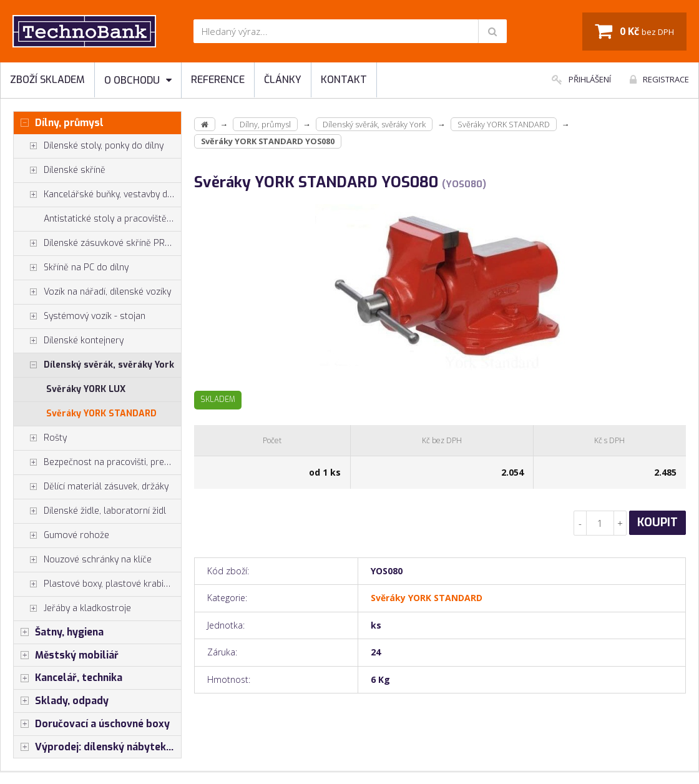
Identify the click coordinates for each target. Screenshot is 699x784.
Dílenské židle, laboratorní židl (90, 511)
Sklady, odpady (61, 701)
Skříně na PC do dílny (71, 268)
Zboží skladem (47, 80)
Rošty (40, 438)
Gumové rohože (61, 536)
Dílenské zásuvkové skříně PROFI (96, 243)
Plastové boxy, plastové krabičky (95, 584)
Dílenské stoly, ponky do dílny (89, 146)
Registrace (659, 79)
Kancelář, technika (68, 678)
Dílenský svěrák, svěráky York (94, 365)
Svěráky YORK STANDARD (101, 414)
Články (283, 80)
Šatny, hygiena (59, 632)
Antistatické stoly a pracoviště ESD (112, 219)
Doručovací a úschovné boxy (92, 724)
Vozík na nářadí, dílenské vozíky (92, 292)
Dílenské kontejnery (69, 341)
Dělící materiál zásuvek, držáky (91, 487)
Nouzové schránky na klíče (83, 560)
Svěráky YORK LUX (86, 389)
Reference (218, 80)
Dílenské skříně (60, 170)
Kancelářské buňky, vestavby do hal (97, 195)
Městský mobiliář (66, 655)
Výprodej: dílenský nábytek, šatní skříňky (97, 747)
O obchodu (138, 80)
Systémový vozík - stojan (80, 316)
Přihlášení (581, 79)
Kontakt (344, 80)
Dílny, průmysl (59, 123)
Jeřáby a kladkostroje (72, 609)
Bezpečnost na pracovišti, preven (96, 463)
